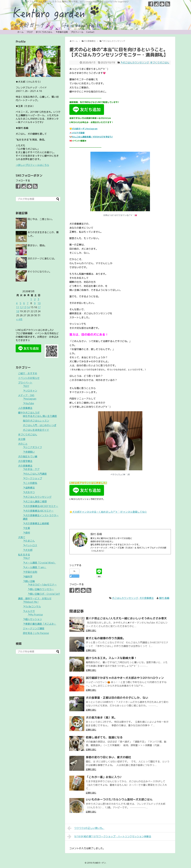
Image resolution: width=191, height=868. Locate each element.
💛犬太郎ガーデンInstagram (83, 129)
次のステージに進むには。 (42, 259)
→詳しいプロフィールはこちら (32, 165)
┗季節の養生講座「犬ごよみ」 (40, 624)
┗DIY (26, 386)
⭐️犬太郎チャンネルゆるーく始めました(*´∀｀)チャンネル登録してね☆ (108, 512)
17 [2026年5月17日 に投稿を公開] (39, 307)
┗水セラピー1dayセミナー (42, 585)
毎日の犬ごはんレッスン (36, 421)
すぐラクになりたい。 (40, 272)
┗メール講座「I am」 (35, 567)
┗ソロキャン (30, 391)
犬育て (22, 537)
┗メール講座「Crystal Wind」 (39, 563)
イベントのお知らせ (29, 378)
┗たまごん (29, 541)
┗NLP (26, 558)
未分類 (22, 439)
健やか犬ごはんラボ (29, 413)
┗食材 (26, 533)
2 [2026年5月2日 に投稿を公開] (35, 299)
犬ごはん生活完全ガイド (36, 430)
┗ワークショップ (32, 478)
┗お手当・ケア (31, 469)
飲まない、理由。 (37, 245)
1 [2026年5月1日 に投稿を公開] (31, 299)
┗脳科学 (28, 577)
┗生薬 (26, 528)
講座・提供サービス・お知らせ (35, 598)
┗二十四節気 (30, 483)
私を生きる (24, 555)
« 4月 (19, 319)
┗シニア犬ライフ (32, 447)
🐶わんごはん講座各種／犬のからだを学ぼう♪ (91, 137)
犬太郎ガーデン (99, 863)
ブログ (30, 32)
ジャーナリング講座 (34, 628)
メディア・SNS (26, 395)
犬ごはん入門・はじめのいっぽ (40, 425)
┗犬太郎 (28, 550)
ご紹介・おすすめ (28, 373)
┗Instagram (30, 399)
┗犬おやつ (29, 492)
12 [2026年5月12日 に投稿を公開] (21, 307)
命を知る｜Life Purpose (36, 633)
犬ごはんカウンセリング (125, 598)
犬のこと (23, 444)
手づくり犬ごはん (44, 32)
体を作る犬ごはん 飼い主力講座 (40, 416)
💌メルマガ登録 (77, 133)
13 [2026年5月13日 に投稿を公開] (25, 307)
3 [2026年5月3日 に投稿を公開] (38, 299)
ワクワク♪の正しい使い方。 (86, 828)
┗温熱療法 (29, 488)
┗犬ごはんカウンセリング (135, 63)
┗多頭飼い (29, 452)
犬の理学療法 (25, 461)
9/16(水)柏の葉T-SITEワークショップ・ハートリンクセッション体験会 (109, 837)
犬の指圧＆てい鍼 (28, 456)
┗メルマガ (29, 611)
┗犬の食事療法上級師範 (36, 523)
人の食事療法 (25, 408)
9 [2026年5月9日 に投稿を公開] (35, 303)
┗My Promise (35, 615)
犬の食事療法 (147, 598)
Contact (90, 32)
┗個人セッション (32, 619)
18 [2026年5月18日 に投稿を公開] (18, 311)
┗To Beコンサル (32, 607)
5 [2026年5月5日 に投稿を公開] (20, 303)
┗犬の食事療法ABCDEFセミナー (41, 506)
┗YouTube (28, 403)
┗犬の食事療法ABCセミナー (38, 511)
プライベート (25, 383)
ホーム (20, 32)
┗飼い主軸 (29, 581)
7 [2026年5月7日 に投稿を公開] (28, 303)
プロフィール (77, 32)
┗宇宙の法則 (62, 32)
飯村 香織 (164, 598)
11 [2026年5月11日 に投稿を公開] (18, 307)
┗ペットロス (30, 545)
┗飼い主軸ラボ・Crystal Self (44, 594)
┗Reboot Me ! (31, 602)
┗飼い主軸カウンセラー (41, 589)
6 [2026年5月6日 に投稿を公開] (24, 303)
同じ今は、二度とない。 (41, 219)
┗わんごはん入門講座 (35, 474)
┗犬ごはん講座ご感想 (35, 501)
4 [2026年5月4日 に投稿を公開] (17, 303)
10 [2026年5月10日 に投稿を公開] (39, 303)
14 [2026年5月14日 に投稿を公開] (28, 307)
